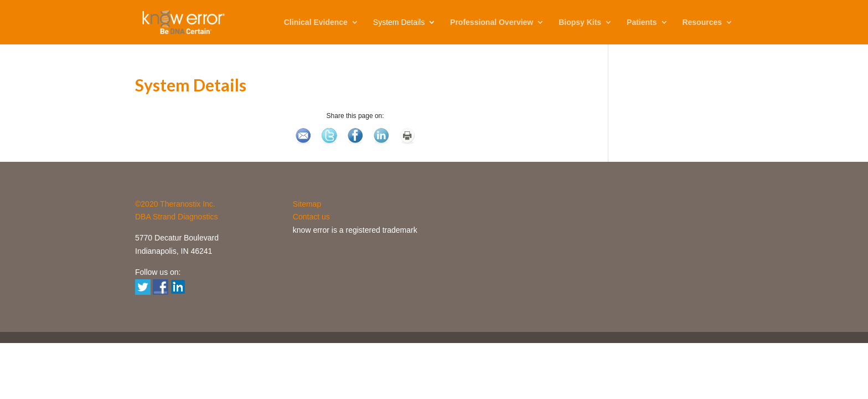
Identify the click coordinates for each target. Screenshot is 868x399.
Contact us (311, 217)
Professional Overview (492, 22)
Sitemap (307, 204)
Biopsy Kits (580, 22)
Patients (642, 22)
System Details (399, 22)
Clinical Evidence (316, 22)
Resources (702, 22)
